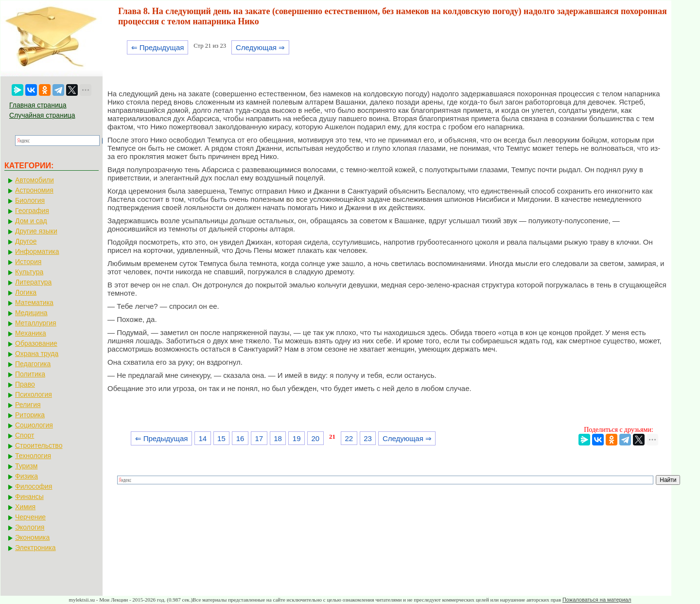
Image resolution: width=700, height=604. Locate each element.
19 (297, 438)
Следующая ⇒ (260, 47)
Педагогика (33, 364)
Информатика (37, 251)
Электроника (35, 548)
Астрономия (34, 190)
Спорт (25, 435)
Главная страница (38, 105)
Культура (29, 272)
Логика (26, 292)
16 (240, 438)
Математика (34, 302)
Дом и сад (31, 221)
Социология (34, 425)
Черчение (30, 517)
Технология (33, 456)
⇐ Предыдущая (158, 47)
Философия (34, 486)
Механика (31, 333)
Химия (25, 507)
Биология (30, 200)
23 (368, 438)
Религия (28, 405)
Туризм (26, 466)
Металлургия (36, 323)
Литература (33, 282)
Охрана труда (37, 354)
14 (202, 438)
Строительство (39, 445)
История (28, 262)
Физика (26, 476)
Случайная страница (42, 115)
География (32, 211)
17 (259, 438)
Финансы (29, 497)
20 (316, 438)
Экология (30, 527)
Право (25, 384)
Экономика (32, 537)
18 (278, 438)
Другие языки (36, 231)
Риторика (30, 415)
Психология (34, 394)
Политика (30, 374)
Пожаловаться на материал (597, 600)
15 (221, 438)
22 (349, 438)
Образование (36, 343)
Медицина (31, 313)
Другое (26, 241)
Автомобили (35, 180)
